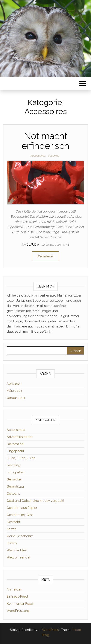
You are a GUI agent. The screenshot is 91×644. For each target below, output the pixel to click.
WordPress (50, 630)
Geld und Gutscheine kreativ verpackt (35, 501)
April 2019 (14, 384)
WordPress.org (18, 611)
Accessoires (38, 156)
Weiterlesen (45, 256)
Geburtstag (15, 486)
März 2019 (14, 391)
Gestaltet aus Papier (22, 508)
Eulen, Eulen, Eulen (21, 458)
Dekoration (15, 444)
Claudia (33, 245)
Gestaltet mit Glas (20, 515)
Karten (12, 529)
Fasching (54, 156)
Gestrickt (13, 522)
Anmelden (14, 589)
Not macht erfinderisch (45, 141)
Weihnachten (17, 550)
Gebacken (15, 479)
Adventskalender (20, 437)
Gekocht (13, 494)
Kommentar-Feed (20, 604)
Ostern (12, 543)
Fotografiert (16, 472)
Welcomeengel (18, 557)
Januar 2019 (16, 398)
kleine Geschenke (20, 536)
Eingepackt (15, 451)
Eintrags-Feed (17, 597)
